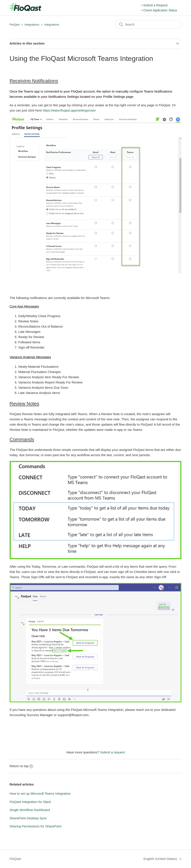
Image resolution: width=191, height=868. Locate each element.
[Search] (149, 24)
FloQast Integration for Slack (30, 802)
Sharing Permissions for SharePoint (36, 826)
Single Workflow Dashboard (30, 810)
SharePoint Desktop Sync (28, 818)
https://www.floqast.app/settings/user (69, 110)
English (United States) (161, 859)
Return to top (21, 766)
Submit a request (112, 752)
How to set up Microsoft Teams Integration (40, 793)
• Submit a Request (155, 5)
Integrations (32, 25)
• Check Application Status (159, 10)
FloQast (15, 25)
